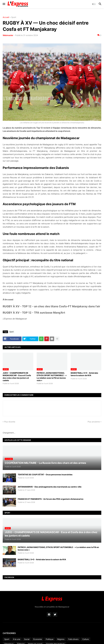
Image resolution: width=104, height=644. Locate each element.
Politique (50, 639)
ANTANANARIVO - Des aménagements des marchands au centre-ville (50, 487)
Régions (61, 639)
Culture (86, 639)
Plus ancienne (94, 422)
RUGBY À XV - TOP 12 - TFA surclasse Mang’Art (34, 313)
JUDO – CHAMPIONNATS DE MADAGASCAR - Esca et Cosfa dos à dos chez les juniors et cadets (17, 377)
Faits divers (73, 639)
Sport (14, 17)
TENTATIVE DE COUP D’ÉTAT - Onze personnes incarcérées (45, 475)
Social (27, 639)
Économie (38, 639)
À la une (17, 639)
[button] (4, 4)
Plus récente (10, 422)
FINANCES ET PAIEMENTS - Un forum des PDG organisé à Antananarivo (51, 499)
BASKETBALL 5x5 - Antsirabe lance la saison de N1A (84, 374)
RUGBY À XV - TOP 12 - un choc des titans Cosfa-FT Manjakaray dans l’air (51, 306)
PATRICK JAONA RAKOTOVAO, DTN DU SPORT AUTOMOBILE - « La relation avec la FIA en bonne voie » (52, 377)
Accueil (6, 17)
